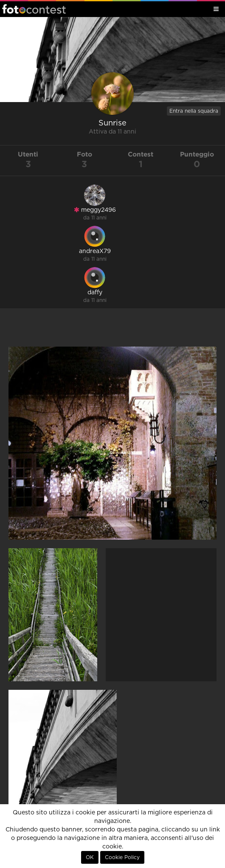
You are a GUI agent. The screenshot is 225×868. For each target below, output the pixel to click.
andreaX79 (95, 251)
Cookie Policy (122, 857)
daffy (95, 293)
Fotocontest (34, 9)
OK (90, 857)
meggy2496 (95, 210)
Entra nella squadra (194, 111)
